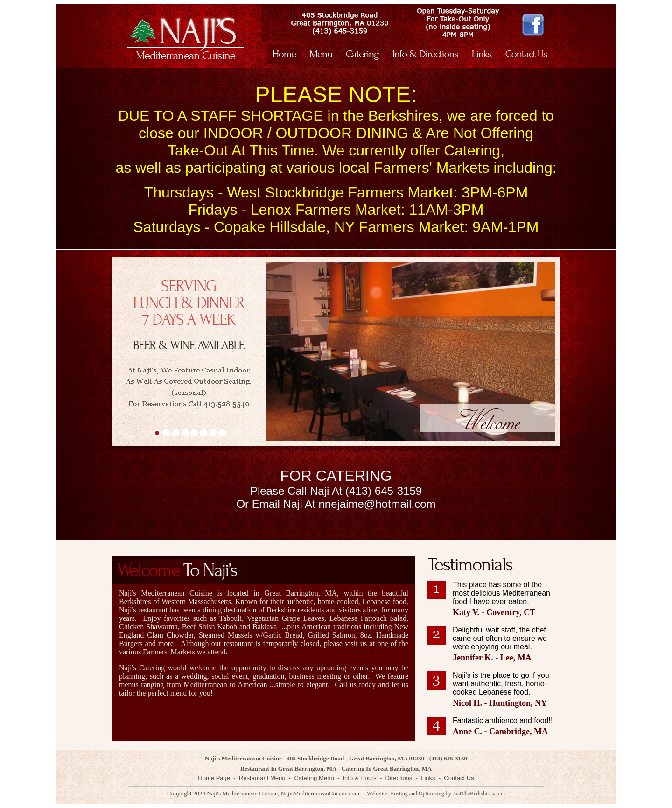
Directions (399, 778)
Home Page (214, 778)
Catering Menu (314, 778)
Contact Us (459, 778)
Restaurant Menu (262, 778)
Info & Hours (359, 778)
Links (428, 778)
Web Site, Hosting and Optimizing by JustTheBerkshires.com (436, 794)
